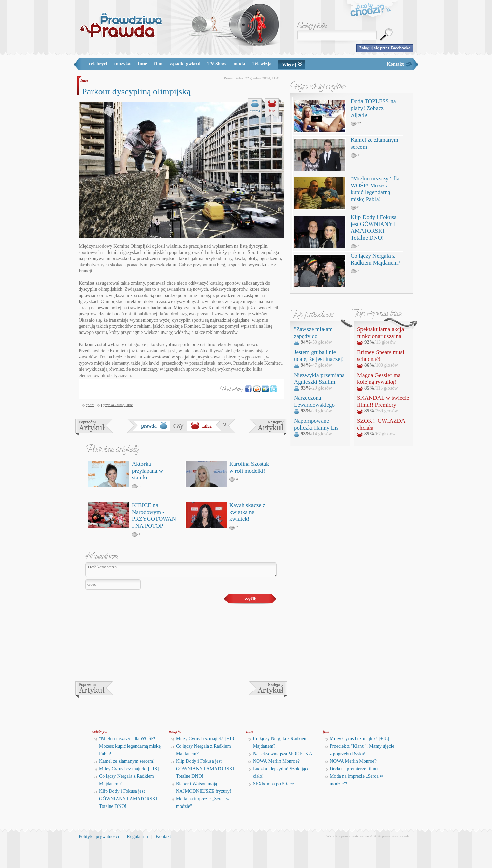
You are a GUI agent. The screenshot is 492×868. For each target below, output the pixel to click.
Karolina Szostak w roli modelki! (249, 467)
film (158, 64)
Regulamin (137, 836)
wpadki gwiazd (185, 64)
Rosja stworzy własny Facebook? (94, 427)
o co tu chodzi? (371, 11)
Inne (142, 64)
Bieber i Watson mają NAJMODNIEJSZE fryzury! (201, 788)
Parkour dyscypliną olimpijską (136, 91)
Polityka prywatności (99, 836)
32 (356, 123)
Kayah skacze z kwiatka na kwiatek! (247, 512)
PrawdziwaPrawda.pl (120, 25)
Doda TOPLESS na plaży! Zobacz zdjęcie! (373, 108)
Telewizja (262, 64)
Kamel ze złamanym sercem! (124, 761)
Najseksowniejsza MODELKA (280, 754)
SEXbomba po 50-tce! (272, 784)
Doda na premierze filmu (351, 769)
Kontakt (395, 64)
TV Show (217, 64)
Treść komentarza (181, 570)
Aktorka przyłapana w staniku (147, 471)
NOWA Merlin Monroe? (274, 761)
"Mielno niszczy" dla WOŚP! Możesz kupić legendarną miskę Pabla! (375, 189)
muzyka (122, 64)
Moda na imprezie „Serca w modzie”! (200, 803)
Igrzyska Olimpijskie (117, 405)
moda (239, 64)
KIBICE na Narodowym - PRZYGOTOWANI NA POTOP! (154, 516)
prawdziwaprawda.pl (398, 836)
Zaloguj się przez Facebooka (385, 48)
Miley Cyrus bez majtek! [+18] (126, 769)
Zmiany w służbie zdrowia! (268, 427)
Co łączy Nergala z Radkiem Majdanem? (375, 259)
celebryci (98, 64)
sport (90, 405)
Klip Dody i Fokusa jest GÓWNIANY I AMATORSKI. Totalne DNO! (374, 227)
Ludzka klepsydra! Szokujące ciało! (279, 772)
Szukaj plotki (312, 26)
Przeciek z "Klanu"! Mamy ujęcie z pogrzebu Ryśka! (359, 750)
